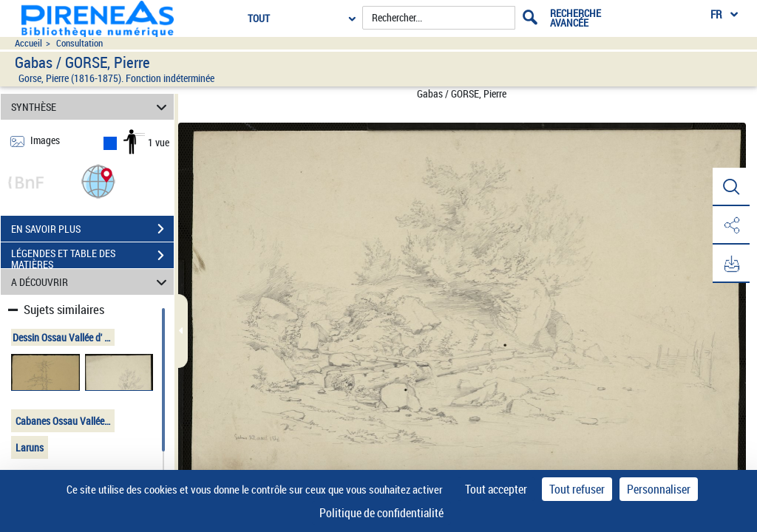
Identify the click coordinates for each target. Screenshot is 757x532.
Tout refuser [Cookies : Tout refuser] (577, 489)
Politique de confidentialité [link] (381, 513)
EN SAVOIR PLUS (92, 229)
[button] (98, 181)
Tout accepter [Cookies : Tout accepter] (496, 489)
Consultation (79, 43)
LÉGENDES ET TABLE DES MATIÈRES (92, 257)
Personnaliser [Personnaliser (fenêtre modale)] (659, 489)
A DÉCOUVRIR (91, 282)
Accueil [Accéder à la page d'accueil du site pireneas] (28, 43)
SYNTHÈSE (91, 107)
